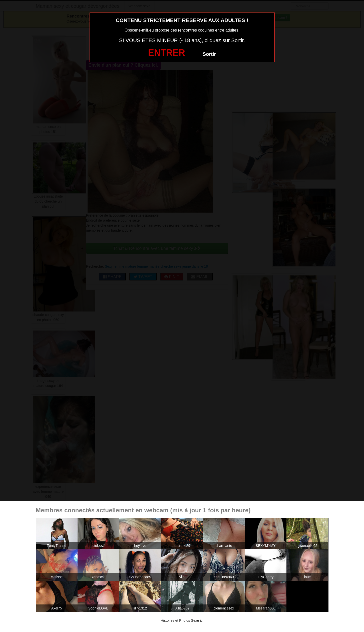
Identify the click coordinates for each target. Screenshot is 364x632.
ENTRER (167, 53)
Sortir (209, 54)
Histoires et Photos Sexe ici (182, 620)
